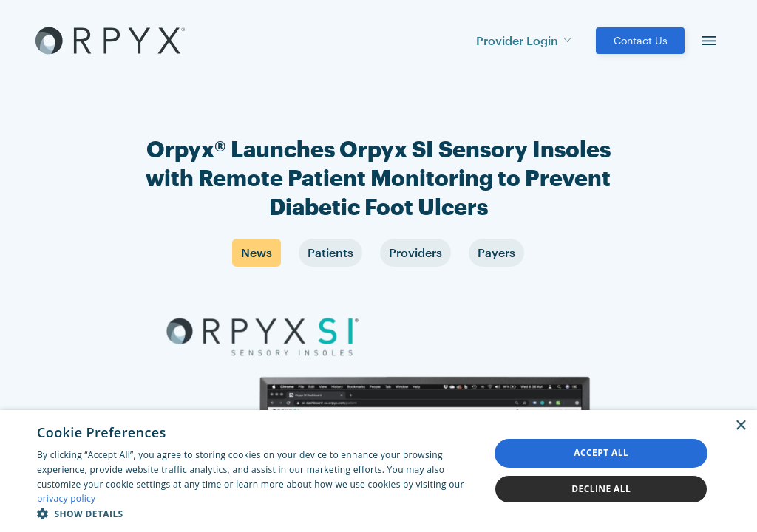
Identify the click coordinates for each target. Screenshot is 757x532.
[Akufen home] (110, 41)
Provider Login (523, 40)
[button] (257, 514)
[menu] (709, 41)
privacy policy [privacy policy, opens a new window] (66, 498)
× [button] (740, 426)
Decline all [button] (601, 489)
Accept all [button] (601, 453)
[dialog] (378, 471)
